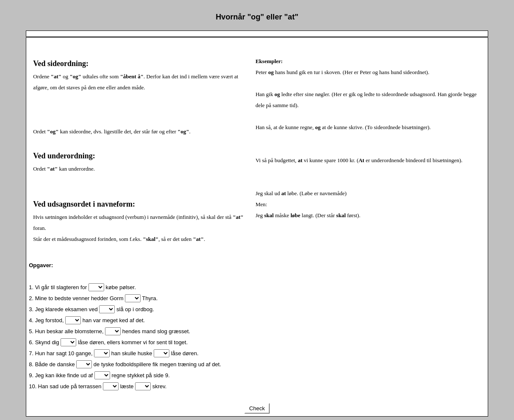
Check (257, 408)
